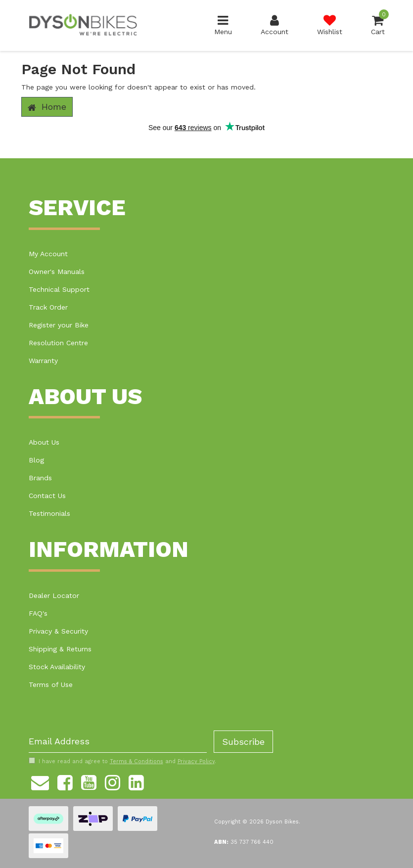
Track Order (48, 307)
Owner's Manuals (57, 272)
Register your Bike (59, 325)
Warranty (43, 361)
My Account (48, 254)
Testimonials (49, 513)
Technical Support (59, 289)
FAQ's (38, 613)
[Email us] (40, 781)
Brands (40, 478)
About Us (44, 442)
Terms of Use (51, 685)
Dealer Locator (54, 595)
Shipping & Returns (60, 649)
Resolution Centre (58, 343)
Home (47, 107)
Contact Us (47, 496)
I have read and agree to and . (122, 761)
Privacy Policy (196, 761)
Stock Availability (57, 667)
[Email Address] (118, 742)
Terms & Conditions (137, 761)
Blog (36, 460)
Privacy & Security (58, 631)
